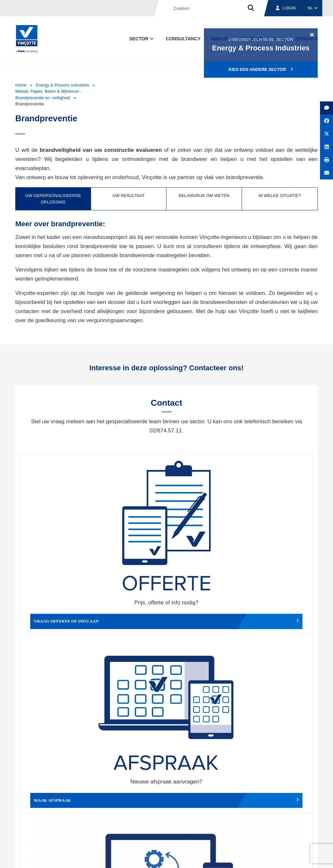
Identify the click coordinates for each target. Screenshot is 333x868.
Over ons (195, 827)
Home (21, 85)
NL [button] (313, 8)
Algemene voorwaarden (145, 857)
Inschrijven (273, 755)
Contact (306, 827)
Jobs (273, 827)
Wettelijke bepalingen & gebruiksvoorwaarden (214, 857)
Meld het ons (203, 638)
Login (286, 8)
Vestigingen (236, 827)
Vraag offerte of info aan (59, 540)
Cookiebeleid (273, 857)
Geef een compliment (58, 638)
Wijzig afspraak (203, 540)
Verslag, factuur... (276, 540)
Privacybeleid (301, 857)
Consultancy (183, 39)
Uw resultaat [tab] (129, 196)
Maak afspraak (130, 540)
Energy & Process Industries (62, 85)
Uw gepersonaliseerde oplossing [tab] (53, 199)
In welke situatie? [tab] (280, 196)
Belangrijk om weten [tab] (204, 196)
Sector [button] (142, 39)
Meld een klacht (130, 638)
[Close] (312, 34)
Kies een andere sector (261, 69)
